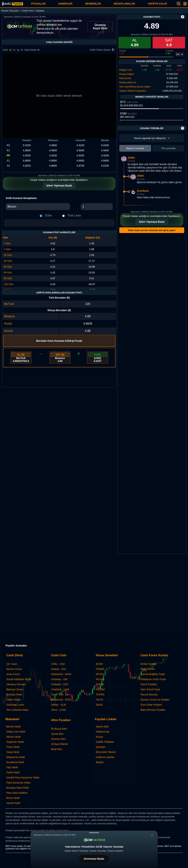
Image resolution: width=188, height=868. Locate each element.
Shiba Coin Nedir (16, 732)
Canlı (5, 50)
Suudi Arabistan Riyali (19, 679)
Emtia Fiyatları (149, 664)
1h (22, 50)
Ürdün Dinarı (14, 700)
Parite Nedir (13, 772)
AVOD (99, 664)
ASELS (100, 684)
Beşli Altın (57, 749)
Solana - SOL (59, 669)
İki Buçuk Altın (59, 729)
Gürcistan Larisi (15, 705)
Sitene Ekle (102, 727)
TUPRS (100, 695)
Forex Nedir (13, 747)
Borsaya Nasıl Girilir (18, 788)
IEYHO (100, 674)
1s (10, 50)
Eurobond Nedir (15, 762)
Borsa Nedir (13, 798)
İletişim (100, 762)
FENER (100, 669)
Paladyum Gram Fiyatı (153, 679)
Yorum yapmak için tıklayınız (152, 138)
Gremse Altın (58, 739)
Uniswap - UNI (59, 679)
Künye (100, 737)
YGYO (100, 700)
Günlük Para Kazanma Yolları (23, 778)
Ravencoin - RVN (61, 700)
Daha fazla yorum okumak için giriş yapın (152, 230)
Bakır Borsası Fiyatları (153, 710)
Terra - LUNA (58, 710)
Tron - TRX (57, 695)
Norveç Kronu (14, 669)
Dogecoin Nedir (15, 742)
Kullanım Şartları (105, 757)
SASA (99, 705)
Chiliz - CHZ (58, 664)
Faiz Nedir (12, 767)
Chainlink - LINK (60, 689)
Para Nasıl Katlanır (17, 793)
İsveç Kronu (13, 674)
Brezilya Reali (14, 695)
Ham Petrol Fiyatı (150, 689)
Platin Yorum (148, 669)
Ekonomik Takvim (106, 752)
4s (14, 50)
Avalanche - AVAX (61, 674)
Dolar (48, 215)
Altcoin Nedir (14, 737)
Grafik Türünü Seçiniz (103, 50)
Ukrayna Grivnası (16, 684)
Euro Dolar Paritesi (151, 705)
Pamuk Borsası (149, 695)
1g (18, 50)
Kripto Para (28, 11)
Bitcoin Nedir (14, 727)
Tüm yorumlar (168, 148)
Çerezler (101, 747)
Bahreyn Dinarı (15, 689)
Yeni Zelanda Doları (17, 710)
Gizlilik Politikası (105, 742)
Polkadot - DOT (60, 684)
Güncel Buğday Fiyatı (153, 674)
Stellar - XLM (58, 705)
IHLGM (100, 679)
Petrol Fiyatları (149, 684)
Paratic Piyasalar (10, 11)
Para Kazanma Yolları (19, 783)
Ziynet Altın (57, 734)
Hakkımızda (103, 732)
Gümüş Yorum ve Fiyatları (155, 700)
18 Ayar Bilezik (59, 744)
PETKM (100, 689)
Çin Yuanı (12, 664)
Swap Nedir (13, 752)
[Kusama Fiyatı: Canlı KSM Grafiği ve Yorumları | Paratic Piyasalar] (12, 4)
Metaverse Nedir (16, 757)
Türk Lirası (74, 215)
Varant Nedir (13, 803)
